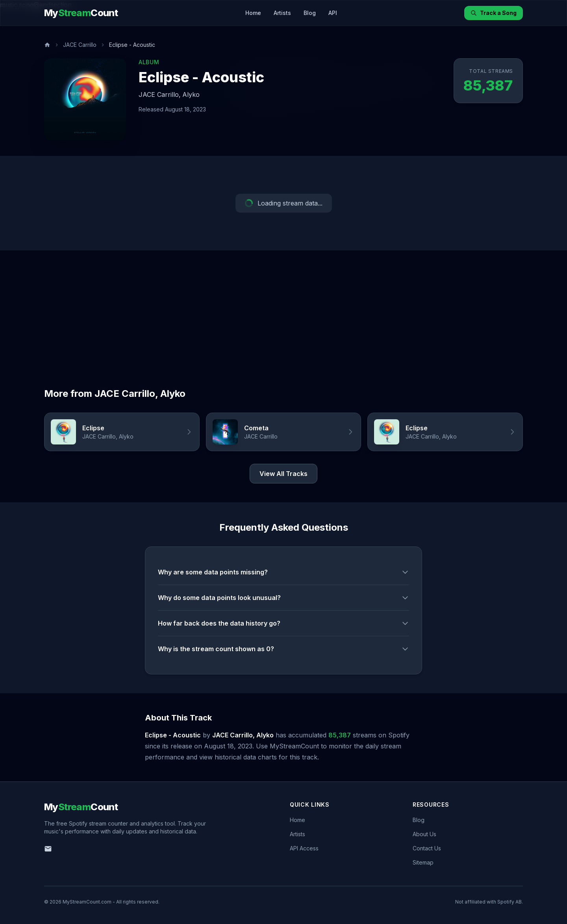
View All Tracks (283, 474)
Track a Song (494, 13)
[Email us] (48, 849)
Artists (282, 13)
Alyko (191, 94)
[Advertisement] (283, 309)
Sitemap (423, 862)
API (333, 13)
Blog (310, 13)
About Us (424, 834)
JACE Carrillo (80, 45)
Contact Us (427, 848)
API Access (304, 848)
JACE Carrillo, (160, 94)
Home (253, 13)
